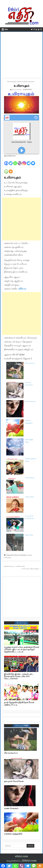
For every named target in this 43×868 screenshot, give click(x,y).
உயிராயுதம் (21, 86)
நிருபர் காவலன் (17, 89)
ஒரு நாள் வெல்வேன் (14, 781)
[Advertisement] (21, 54)
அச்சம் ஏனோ (30, 497)
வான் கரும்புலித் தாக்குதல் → (31, 569)
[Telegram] (29, 161)
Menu (6, 29)
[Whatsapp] (15, 161)
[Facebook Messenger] (33, 161)
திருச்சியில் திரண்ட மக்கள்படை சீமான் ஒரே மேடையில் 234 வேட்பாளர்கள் (19, 676)
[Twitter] (11, 161)
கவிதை (30, 555)
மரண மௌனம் (30, 401)
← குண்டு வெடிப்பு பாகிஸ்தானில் (14, 566)
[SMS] (6, 170)
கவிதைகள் (13, 81)
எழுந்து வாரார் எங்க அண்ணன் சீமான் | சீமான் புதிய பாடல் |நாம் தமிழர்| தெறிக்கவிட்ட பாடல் (21, 649)
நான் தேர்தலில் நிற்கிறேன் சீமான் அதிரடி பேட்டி (19, 704)
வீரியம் (22, 289)
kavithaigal (22, 555)
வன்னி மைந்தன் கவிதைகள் (26, 81)
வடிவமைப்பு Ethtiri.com (21, 861)
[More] (11, 170)
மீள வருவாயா (30, 363)
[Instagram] (24, 161)
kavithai (15, 555)
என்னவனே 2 (30, 478)
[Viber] (20, 161)
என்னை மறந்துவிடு (13, 834)
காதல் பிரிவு (29, 535)
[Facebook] (6, 161)
